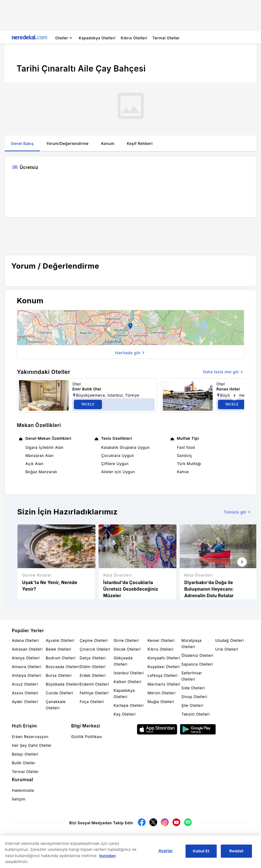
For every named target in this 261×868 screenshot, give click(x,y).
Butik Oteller (24, 763)
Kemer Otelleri (161, 640)
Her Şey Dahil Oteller (32, 745)
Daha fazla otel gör (224, 372)
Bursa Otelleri (59, 675)
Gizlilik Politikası (87, 737)
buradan (107, 859)
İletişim (19, 799)
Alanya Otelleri (26, 658)
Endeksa (168, 839)
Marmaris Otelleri (164, 684)
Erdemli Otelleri (94, 684)
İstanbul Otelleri (129, 673)
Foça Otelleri (92, 702)
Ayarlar (166, 854)
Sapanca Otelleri (197, 664)
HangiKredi (185, 839)
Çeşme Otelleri (94, 640)
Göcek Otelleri (127, 649)
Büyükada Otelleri (63, 684)
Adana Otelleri (25, 640)
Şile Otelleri (193, 705)
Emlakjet (153, 839)
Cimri (140, 839)
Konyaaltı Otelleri (164, 658)
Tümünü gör (238, 512)
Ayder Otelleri (25, 702)
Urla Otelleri (227, 649)
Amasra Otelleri (27, 667)
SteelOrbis (222, 839)
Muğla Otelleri (161, 702)
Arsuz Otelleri (25, 684)
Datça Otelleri (93, 658)
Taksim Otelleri (196, 714)
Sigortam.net (103, 839)
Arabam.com (124, 839)
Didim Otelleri (92, 667)
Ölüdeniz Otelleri (197, 655)
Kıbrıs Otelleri (161, 649)
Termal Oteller (25, 772)
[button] (130, 328)
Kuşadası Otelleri (164, 667)
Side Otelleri (193, 688)
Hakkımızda (23, 790)
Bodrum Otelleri (61, 658)
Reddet (236, 855)
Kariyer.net (83, 839)
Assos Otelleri (25, 693)
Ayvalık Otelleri (60, 640)
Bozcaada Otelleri (63, 667)
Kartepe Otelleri (128, 705)
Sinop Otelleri (194, 697)
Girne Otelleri (126, 640)
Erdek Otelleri (92, 675)
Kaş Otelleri (125, 714)
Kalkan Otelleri (127, 682)
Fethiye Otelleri (94, 693)
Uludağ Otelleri (230, 640)
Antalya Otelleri (27, 675)
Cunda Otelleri (60, 693)
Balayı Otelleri (25, 754)
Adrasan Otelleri (27, 649)
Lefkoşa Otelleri (163, 675)
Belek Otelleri (59, 649)
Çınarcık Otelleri (95, 649)
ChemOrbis (204, 839)
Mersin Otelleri (162, 693)
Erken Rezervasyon (30, 737)
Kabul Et (201, 855)
